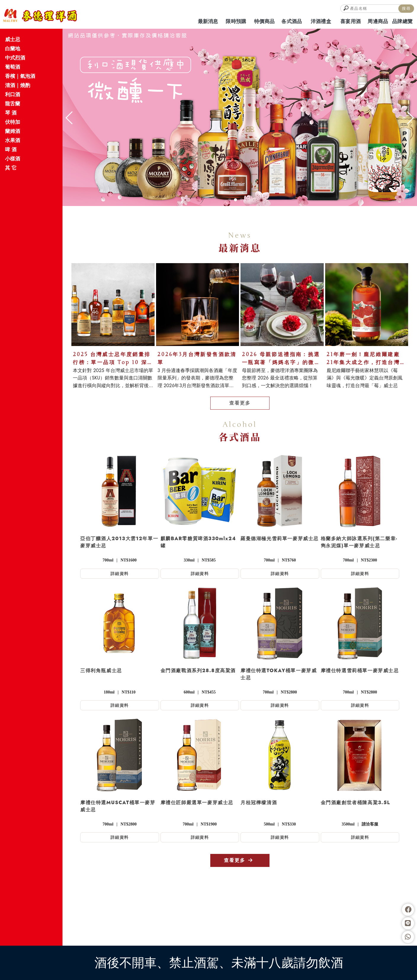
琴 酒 (11, 113)
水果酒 (13, 140)
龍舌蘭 (13, 104)
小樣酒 (13, 159)
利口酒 (13, 94)
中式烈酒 (15, 58)
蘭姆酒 (13, 131)
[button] (230, 200)
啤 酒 (11, 149)
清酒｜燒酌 (18, 85)
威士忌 (13, 39)
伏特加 (13, 122)
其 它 (11, 168)
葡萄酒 (13, 67)
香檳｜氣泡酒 (20, 76)
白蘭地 (13, 49)
